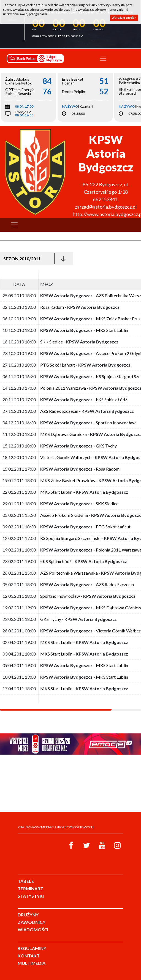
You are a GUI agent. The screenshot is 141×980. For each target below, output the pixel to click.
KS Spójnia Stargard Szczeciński (70, 538)
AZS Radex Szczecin (59, 411)
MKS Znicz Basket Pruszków (68, 480)
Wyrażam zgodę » (124, 17)
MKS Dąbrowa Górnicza (63, 434)
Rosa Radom (52, 307)
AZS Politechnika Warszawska (69, 573)
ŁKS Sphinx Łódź (111, 399)
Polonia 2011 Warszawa (63, 388)
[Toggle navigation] (103, 58)
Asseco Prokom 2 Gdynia (64, 515)
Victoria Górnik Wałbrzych (66, 457)
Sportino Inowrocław (116, 423)
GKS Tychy (106, 446)
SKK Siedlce (51, 342)
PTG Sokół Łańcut (58, 365)
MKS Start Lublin (112, 330)
